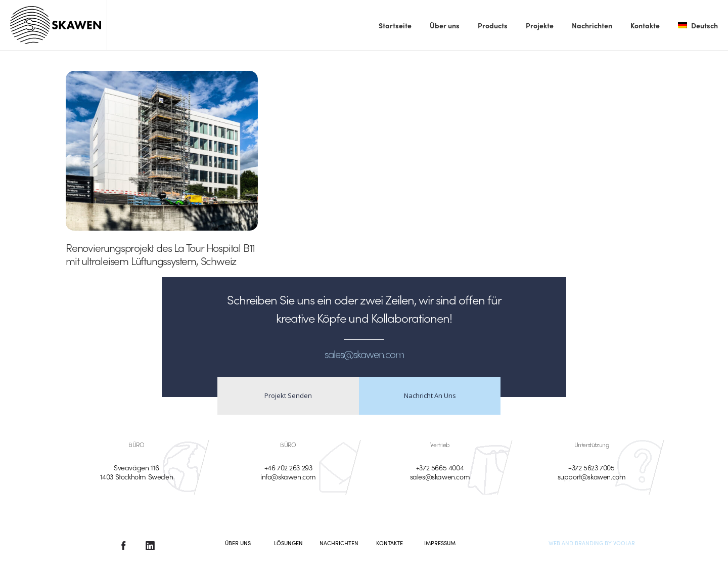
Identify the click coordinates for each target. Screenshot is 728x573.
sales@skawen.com (440, 476)
